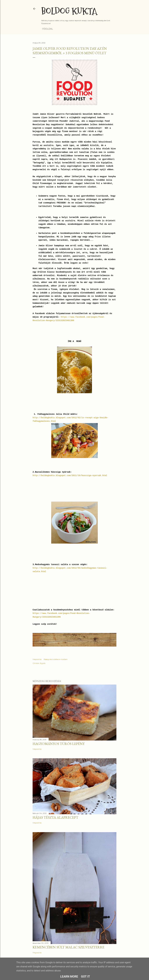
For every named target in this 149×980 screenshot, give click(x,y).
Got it (86, 977)
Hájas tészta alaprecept (55, 817)
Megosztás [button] (37, 659)
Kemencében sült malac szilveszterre (68, 947)
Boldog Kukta (69, 11)
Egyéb (43, 663)
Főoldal (48, 29)
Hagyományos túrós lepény (59, 744)
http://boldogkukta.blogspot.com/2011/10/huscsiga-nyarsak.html (70, 476)
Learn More (69, 977)
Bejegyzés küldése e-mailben (56, 659)
